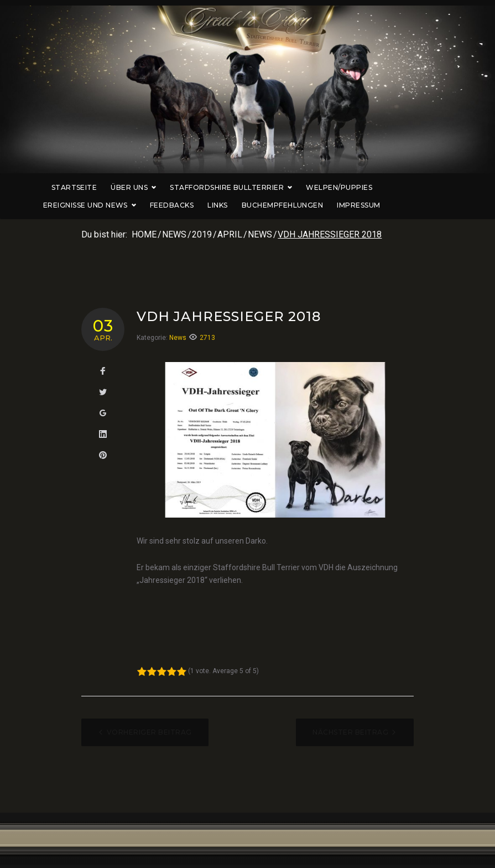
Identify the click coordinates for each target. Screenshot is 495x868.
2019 (202, 234)
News (174, 234)
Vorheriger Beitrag (149, 732)
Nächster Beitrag (350, 732)
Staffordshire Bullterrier (213, 187)
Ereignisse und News (415, 187)
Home (144, 234)
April (230, 234)
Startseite (57, 187)
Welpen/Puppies (321, 187)
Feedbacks (154, 205)
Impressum (341, 205)
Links (200, 205)
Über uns (116, 187)
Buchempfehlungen (265, 205)
